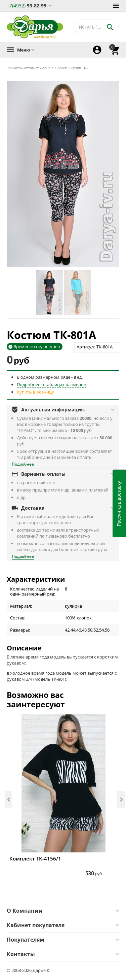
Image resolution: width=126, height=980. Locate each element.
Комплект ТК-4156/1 (35, 858)
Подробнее (23, 464)
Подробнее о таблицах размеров (51, 384)
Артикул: (86, 347)
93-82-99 (27, 5)
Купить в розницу (35, 392)
